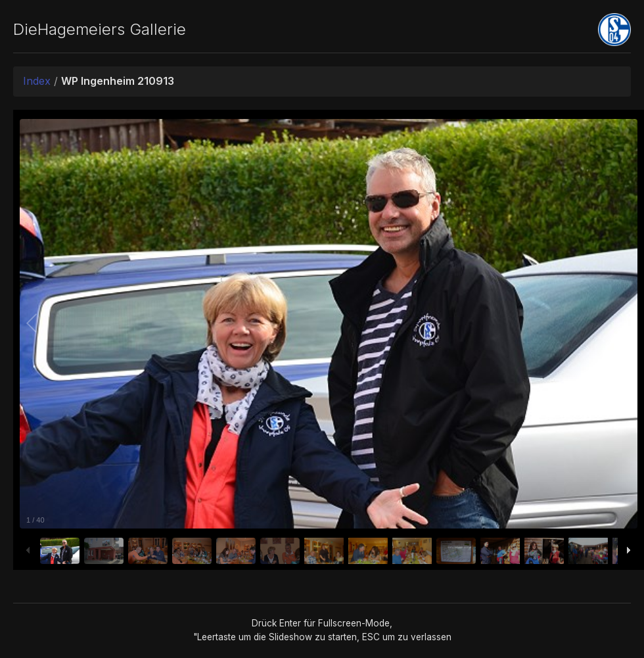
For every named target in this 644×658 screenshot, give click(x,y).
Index (37, 81)
